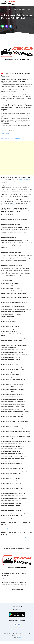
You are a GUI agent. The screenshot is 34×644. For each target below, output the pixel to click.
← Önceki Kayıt (5, 531)
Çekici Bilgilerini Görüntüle (17, 592)
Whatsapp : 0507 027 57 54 (8, 139)
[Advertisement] (17, 161)
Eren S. (20, 640)
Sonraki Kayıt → (29, 541)
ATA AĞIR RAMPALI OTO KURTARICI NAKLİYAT (15, 577)
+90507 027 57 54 (24, 182)
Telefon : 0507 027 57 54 (7, 136)
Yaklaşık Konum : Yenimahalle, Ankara (11, 141)
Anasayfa (4, 12)
